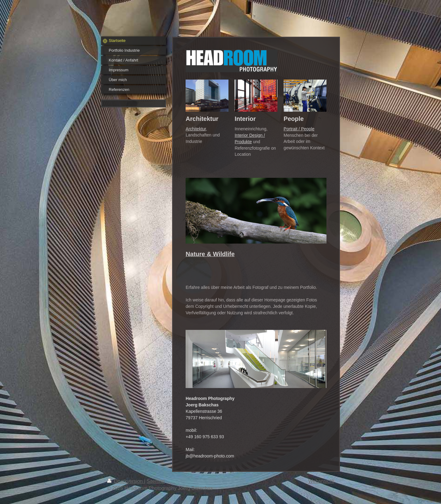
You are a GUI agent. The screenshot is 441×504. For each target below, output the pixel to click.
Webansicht (321, 481)
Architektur (196, 129)
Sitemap (156, 481)
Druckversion (126, 481)
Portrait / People (299, 129)
